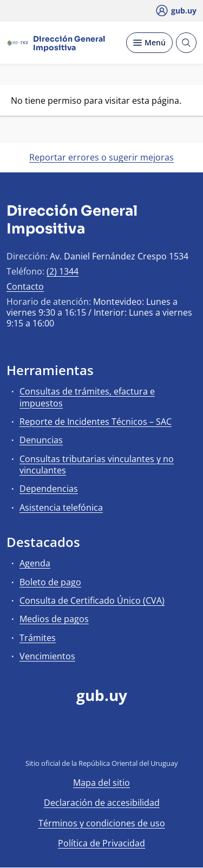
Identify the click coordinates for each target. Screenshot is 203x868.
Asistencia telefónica (61, 508)
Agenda (35, 563)
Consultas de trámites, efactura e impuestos (87, 397)
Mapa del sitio (101, 783)
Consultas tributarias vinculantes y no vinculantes (97, 465)
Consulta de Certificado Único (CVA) (92, 600)
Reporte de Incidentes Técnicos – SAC (96, 422)
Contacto (25, 286)
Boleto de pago (50, 582)
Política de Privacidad (101, 843)
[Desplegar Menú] (149, 43)
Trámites (38, 638)
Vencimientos (47, 656)
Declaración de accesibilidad (102, 803)
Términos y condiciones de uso (102, 823)
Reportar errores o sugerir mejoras (101, 157)
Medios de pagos (54, 619)
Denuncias (41, 440)
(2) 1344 (63, 271)
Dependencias (49, 489)
